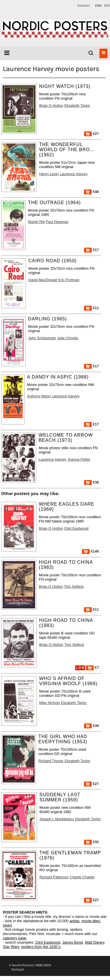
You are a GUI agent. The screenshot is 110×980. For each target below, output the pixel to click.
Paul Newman (57, 222)
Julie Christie (68, 338)
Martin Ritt (36, 222)
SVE (107, 5)
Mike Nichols (50, 703)
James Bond (72, 942)
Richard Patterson (54, 877)
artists (74, 921)
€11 (91, 308)
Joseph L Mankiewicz (57, 819)
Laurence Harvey (74, 174)
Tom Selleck (74, 586)
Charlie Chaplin (82, 877)
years (7, 925)
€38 (91, 482)
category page (15, 938)
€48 (91, 192)
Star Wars (11, 947)
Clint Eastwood (76, 528)
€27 (91, 134)
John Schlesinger (42, 338)
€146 (90, 551)
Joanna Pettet (79, 459)
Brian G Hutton (51, 106)
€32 (91, 842)
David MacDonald (43, 280)
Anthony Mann (39, 396)
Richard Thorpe (51, 761)
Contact (84, 5)
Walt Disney (95, 942)
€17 (91, 250)
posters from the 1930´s (41, 947)
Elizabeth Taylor (77, 106)
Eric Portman (69, 280)
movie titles (91, 921)
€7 (92, 668)
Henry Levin (49, 174)
